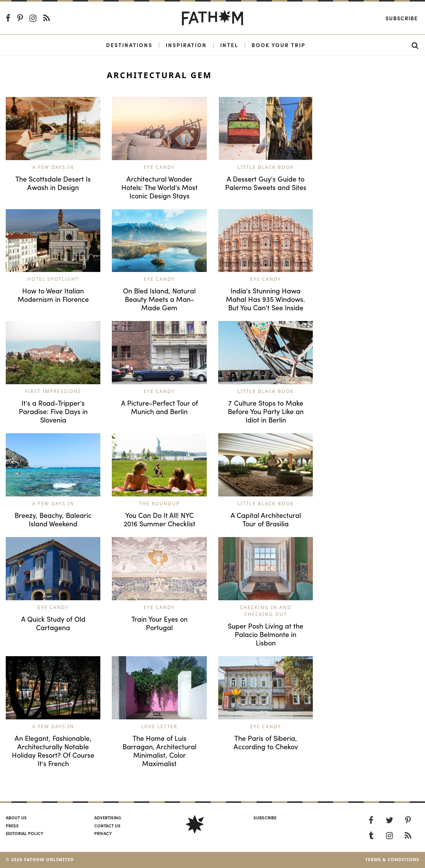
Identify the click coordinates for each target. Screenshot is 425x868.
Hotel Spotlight (53, 279)
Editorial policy (25, 833)
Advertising (108, 817)
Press (12, 825)
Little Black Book (266, 167)
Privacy (103, 833)
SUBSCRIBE (265, 817)
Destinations (129, 45)
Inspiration (186, 45)
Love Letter (159, 726)
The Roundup (159, 504)
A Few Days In (53, 167)
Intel (229, 45)
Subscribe (402, 18)
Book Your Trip (279, 45)
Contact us (107, 825)
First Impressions (53, 391)
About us (16, 817)
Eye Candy (159, 167)
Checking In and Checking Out (266, 611)
